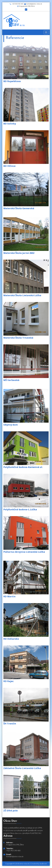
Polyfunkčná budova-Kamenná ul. (23, 467)
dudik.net (43, 864)
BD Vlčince (9, 166)
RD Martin (9, 596)
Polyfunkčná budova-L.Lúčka (20, 509)
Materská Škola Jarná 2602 (19, 253)
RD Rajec (8, 681)
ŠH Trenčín (10, 724)
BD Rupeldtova (12, 81)
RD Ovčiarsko (11, 639)
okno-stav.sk (24, 864)
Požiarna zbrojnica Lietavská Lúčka (24, 552)
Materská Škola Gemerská (19, 208)
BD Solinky (10, 124)
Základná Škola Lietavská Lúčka (22, 768)
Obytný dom (11, 425)
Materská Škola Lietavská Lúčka (22, 295)
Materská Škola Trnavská (18, 338)
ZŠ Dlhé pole (11, 811)
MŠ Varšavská (11, 380)
